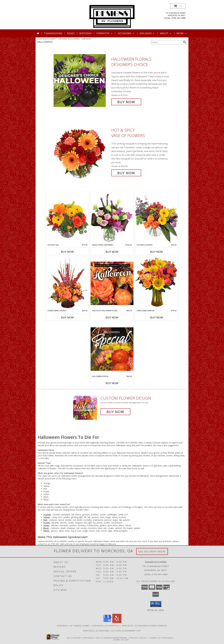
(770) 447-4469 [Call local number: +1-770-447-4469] (178, 18)
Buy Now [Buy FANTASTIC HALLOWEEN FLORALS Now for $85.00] (112, 317)
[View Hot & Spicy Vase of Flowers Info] (82, 152)
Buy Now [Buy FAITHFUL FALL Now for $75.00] (67, 252)
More (182, 33)
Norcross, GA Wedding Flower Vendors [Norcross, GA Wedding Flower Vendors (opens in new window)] (145, 626)
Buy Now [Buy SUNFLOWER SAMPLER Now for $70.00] (157, 317)
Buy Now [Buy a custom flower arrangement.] (115, 412)
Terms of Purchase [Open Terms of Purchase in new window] (161, 638)
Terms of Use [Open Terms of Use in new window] (121, 640)
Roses (71, 33)
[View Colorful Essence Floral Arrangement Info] (157, 217)
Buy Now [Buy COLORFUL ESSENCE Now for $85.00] (157, 252)
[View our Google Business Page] (107, 622)
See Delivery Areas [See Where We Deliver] (152, 551)
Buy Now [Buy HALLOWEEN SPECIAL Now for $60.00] (112, 383)
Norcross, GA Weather (96, 631)
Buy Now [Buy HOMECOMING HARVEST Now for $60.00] (67, 317)
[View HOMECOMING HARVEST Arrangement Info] (67, 283)
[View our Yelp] (117, 622)
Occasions (126, 33)
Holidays (147, 33)
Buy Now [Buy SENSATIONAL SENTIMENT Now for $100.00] (112, 252)
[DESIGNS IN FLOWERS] (112, 16)
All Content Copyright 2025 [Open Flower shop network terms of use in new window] (84, 638)
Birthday (86, 33)
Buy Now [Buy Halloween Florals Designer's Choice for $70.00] (126, 102)
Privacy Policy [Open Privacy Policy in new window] (138, 638)
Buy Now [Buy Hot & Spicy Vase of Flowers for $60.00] (126, 173)
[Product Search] (166, 42)
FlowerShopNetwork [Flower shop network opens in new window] (114, 638)
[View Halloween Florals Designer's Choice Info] (82, 81)
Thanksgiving (53, 33)
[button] (178, 6)
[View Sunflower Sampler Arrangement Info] (157, 283)
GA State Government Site (126, 631)
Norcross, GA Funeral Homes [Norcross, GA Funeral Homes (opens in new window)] (73, 626)
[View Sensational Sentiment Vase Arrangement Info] (112, 217)
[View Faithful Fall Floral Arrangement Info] (67, 217)
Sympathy (105, 33)
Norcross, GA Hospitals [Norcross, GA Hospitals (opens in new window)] (106, 626)
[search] (185, 42)
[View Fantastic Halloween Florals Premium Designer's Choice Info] (112, 283)
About (166, 33)
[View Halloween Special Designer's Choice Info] (112, 349)
